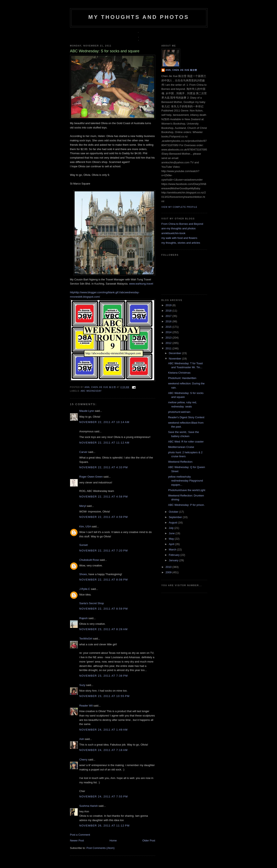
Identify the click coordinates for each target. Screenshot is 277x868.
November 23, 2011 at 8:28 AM (104, 629)
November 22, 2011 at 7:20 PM (104, 551)
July (172, 528)
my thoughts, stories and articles (181, 243)
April (172, 544)
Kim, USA (85, 526)
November (175, 359)
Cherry (83, 760)
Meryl (83, 506)
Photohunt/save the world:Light (187, 490)
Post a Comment (80, 835)
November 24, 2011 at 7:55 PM (104, 796)
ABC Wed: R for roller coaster (186, 442)
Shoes (83, 574)
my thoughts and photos (139, 17)
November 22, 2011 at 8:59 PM (104, 609)
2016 (169, 321)
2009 (169, 572)
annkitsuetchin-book (174, 233)
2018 (169, 311)
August (173, 523)
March (173, 550)
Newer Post (77, 840)
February (175, 555)
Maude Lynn (87, 411)
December (175, 353)
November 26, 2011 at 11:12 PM (105, 826)
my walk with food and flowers (179, 238)
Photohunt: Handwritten (182, 378)
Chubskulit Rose (89, 560)
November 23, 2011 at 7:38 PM (104, 676)
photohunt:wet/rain (179, 412)
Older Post (149, 840)
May (172, 539)
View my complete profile (179, 207)
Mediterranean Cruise (181, 447)
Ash (82, 739)
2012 (169, 343)
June (172, 533)
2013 (169, 338)
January (174, 560)
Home (113, 840)
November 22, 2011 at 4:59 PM (104, 517)
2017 (169, 316)
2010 (169, 567)
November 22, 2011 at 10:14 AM (104, 422)
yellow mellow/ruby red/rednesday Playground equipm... (186, 481)
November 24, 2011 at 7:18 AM (104, 750)
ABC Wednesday (91, 391)
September (176, 517)
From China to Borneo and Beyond (182, 224)
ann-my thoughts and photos (179, 228)
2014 (169, 332)
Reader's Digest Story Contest (186, 417)
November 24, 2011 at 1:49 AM (104, 730)
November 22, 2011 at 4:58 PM (104, 497)
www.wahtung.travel (141, 284)
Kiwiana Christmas (179, 373)
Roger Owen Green (91, 477)
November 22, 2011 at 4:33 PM (104, 467)
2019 (169, 305)
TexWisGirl (86, 639)
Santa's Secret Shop (92, 603)
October (174, 512)
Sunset (84, 545)
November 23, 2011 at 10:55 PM (105, 696)
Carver (83, 452)
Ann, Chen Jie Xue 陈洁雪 (101, 387)
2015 (169, 327)
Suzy (82, 685)
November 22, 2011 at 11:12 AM (104, 443)
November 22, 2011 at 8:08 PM (104, 580)
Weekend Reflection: (181, 462)
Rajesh (84, 618)
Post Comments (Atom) (100, 848)
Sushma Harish (89, 806)
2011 (169, 348)
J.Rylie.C (85, 589)
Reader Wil (86, 706)
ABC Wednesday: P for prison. (186, 505)
